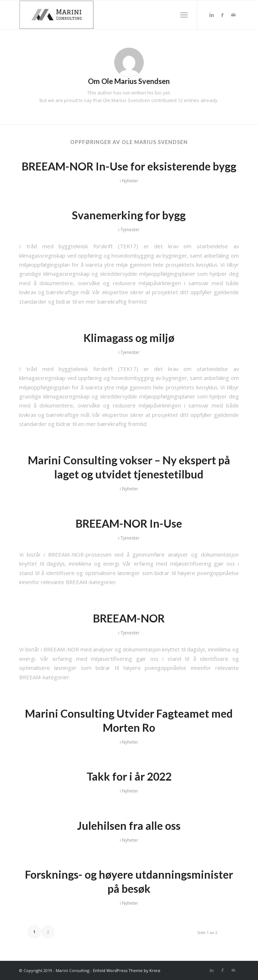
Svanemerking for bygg (129, 215)
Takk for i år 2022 (129, 776)
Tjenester (130, 230)
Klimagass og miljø (129, 338)
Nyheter (130, 181)
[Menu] (184, 15)
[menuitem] (184, 15)
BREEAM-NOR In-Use (129, 523)
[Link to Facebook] (223, 15)
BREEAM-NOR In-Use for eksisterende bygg (129, 166)
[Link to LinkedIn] (212, 15)
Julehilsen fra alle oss (129, 825)
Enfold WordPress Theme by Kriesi (127, 970)
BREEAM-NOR (129, 618)
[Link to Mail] (233, 15)
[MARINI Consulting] (107, 15)
